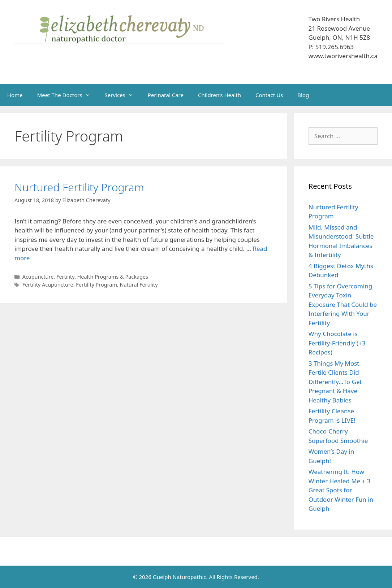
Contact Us (269, 95)
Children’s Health (219, 95)
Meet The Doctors (67, 95)
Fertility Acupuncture (48, 285)
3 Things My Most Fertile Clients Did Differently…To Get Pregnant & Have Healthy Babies (335, 382)
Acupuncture (38, 277)
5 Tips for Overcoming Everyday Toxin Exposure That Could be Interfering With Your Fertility (343, 304)
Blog (303, 95)
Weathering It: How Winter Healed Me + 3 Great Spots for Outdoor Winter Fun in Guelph (341, 490)
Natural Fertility (139, 285)
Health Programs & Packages (113, 277)
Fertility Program (96, 285)
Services (123, 95)
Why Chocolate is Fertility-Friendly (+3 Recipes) (337, 343)
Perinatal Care (166, 95)
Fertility (65, 277)
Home (15, 95)
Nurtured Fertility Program (79, 187)
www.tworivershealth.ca (343, 56)
